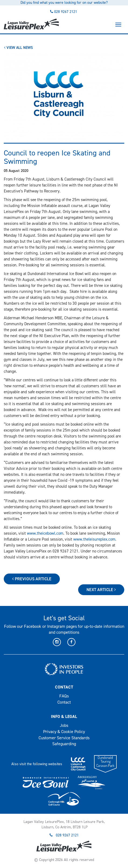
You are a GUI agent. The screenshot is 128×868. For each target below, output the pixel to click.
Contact (64, 687)
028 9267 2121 (66, 12)
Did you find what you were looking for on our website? (64, 3)
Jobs (64, 725)
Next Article (101, 590)
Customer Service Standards (64, 738)
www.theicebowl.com (45, 533)
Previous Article (32, 579)
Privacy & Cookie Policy (64, 732)
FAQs (64, 696)
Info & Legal (64, 716)
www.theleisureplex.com (94, 539)
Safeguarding (64, 744)
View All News (18, 48)
